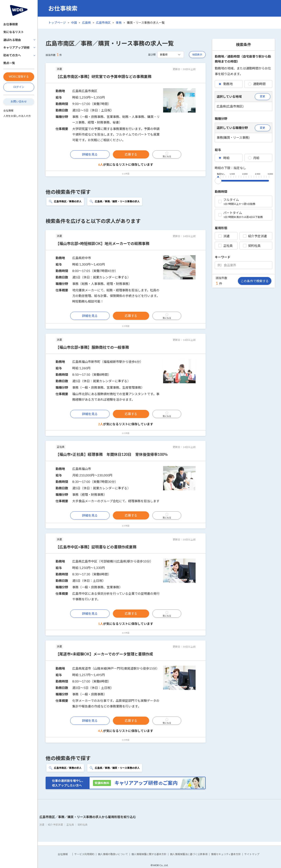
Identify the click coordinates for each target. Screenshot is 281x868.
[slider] (218, 180)
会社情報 (8, 111)
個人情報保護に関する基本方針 (149, 854)
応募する (131, 154)
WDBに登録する (19, 77)
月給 (254, 158)
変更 (262, 96)
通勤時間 (257, 84)
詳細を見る (90, 154)
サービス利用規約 (84, 854)
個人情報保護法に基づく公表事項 (189, 854)
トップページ (57, 23)
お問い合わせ (19, 101)
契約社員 (252, 246)
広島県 (86, 23)
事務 (119, 23)
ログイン (19, 87)
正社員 (225, 246)
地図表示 (197, 55)
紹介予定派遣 (255, 236)
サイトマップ (252, 854)
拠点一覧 (9, 63)
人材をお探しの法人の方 (17, 116)
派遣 (224, 236)
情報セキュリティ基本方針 (226, 854)
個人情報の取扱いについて (113, 854)
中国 (74, 23)
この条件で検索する (255, 281)
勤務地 (225, 84)
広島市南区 (103, 23)
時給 (224, 158)
